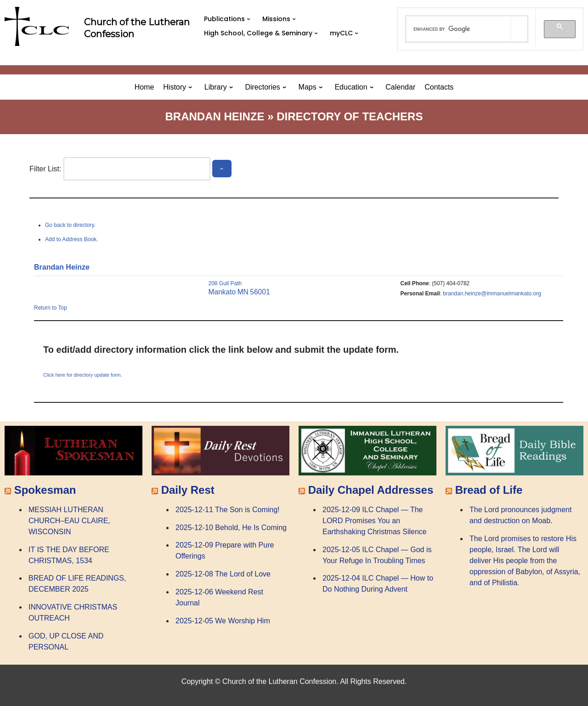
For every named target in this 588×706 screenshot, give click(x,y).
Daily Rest (188, 490)
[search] (459, 29)
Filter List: (45, 169)
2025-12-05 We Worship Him (223, 621)
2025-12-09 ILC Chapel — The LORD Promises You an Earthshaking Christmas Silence (375, 521)
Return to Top (51, 308)
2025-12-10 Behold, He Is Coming (231, 528)
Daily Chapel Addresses (371, 490)
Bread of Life (489, 490)
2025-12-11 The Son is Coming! (228, 510)
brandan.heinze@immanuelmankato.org (492, 294)
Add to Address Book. (71, 239)
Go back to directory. (70, 225)
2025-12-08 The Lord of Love (223, 574)
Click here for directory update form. (83, 375)
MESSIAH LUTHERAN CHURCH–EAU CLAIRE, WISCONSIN (69, 521)
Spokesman (45, 490)
